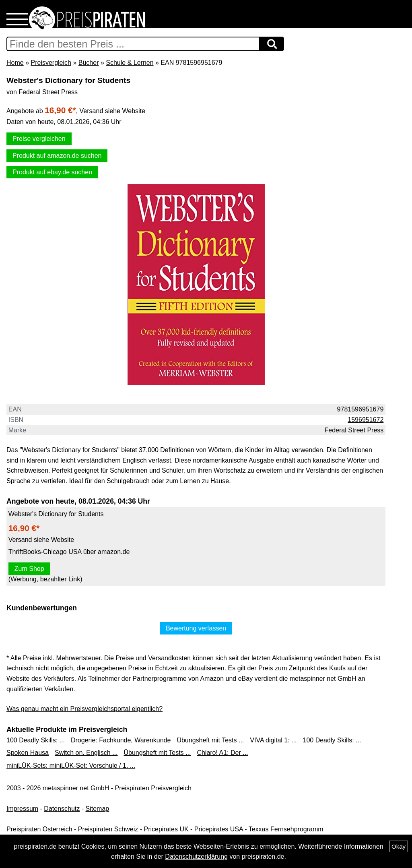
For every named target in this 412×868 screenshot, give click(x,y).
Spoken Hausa (28, 753)
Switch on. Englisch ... (86, 753)
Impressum (22, 809)
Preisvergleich (51, 63)
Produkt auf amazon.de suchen (57, 156)
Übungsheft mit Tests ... (210, 740)
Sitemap (98, 809)
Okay (399, 846)
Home (15, 63)
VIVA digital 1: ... (273, 740)
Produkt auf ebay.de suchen (52, 172)
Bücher (89, 63)
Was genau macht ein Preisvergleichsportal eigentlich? (84, 709)
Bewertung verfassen (196, 628)
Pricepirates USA (219, 829)
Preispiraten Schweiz (108, 829)
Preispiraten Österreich (39, 829)
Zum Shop (29, 569)
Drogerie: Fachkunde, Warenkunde (121, 740)
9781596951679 (360, 409)
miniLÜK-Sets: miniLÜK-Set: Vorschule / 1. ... (71, 766)
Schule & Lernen (130, 63)
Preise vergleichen (39, 139)
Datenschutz (62, 809)
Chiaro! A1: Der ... (222, 753)
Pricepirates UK (166, 829)
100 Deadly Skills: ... (36, 740)
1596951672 (366, 420)
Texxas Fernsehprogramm (286, 829)
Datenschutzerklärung (196, 857)
